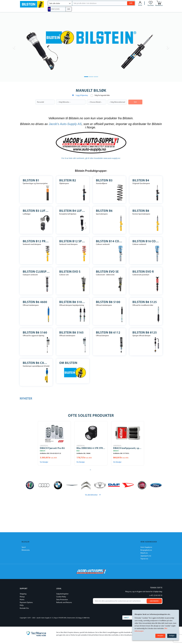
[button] (60, 3)
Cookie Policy (61, 597)
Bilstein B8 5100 (108, 302)
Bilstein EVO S (70, 272)
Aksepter (160, 636)
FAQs (22, 605)
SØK (131, 3)
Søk (135, 102)
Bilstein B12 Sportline (73, 241)
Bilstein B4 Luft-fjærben (73, 211)
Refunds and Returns (64, 603)
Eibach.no (144, 553)
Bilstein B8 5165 (71, 333)
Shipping (23, 594)
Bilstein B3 (104, 181)
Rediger (172, 636)
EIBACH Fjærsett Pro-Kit (52, 448)
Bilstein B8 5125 (145, 302)
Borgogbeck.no (146, 550)
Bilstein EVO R (143, 272)
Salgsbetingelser (62, 594)
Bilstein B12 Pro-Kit (36, 241)
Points (22, 600)
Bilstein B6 (104, 211)
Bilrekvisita (26, 550)
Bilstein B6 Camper (36, 363)
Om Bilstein (68, 363)
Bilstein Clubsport (36, 272)
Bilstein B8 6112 (108, 333)
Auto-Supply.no (146, 547)
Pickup (22, 597)
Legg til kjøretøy (80, 95)
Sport (24, 547)
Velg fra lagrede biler (100, 95)
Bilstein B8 (141, 211)
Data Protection (62, 600)
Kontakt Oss (24, 608)
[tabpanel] (54, 443)
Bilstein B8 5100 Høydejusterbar (73, 302)
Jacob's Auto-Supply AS (65, 124)
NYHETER (26, 399)
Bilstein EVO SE (107, 272)
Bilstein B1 (31, 181)
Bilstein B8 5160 (35, 333)
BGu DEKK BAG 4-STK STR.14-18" (91, 448)
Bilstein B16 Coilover (146, 241)
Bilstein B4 (141, 181)
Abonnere (154, 601)
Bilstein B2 (68, 181)
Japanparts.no (146, 556)
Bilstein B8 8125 (145, 333)
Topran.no (144, 559)
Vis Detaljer (44, 462)
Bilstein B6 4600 (35, 302)
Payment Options (26, 603)
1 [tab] (91, 470)
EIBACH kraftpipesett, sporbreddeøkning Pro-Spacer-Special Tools (128, 448)
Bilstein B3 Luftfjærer (36, 211)
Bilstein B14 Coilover (109, 241)
